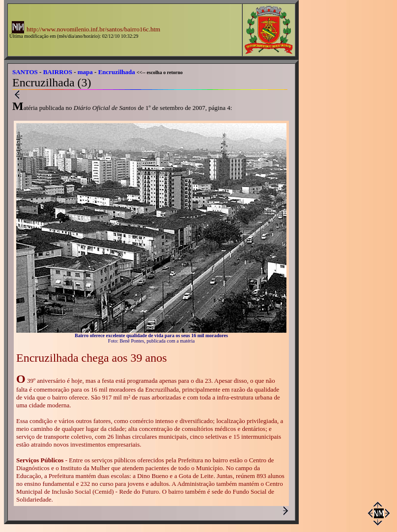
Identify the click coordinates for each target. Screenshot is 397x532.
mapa (85, 72)
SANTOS (25, 72)
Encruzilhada (117, 72)
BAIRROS (58, 72)
